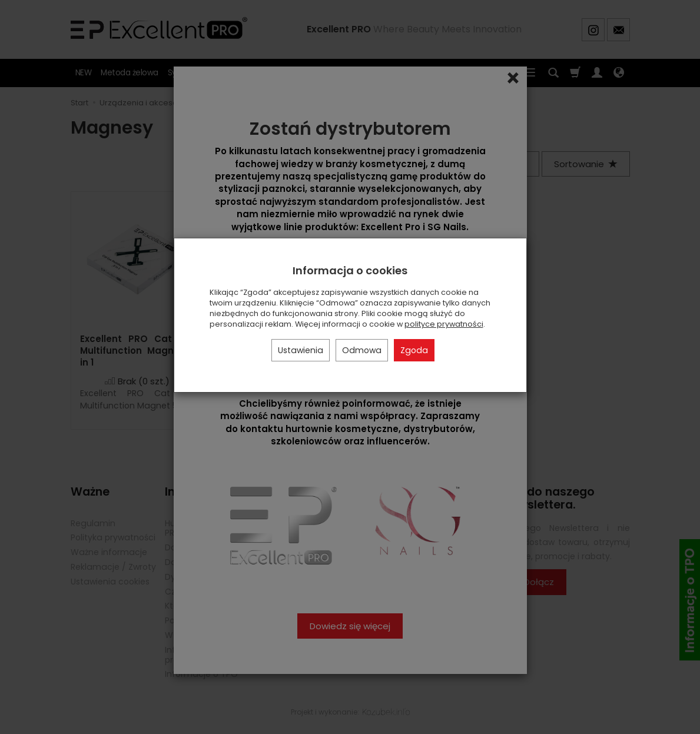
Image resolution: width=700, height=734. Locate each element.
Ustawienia (301, 350)
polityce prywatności (444, 324)
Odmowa (362, 350)
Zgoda (414, 350)
